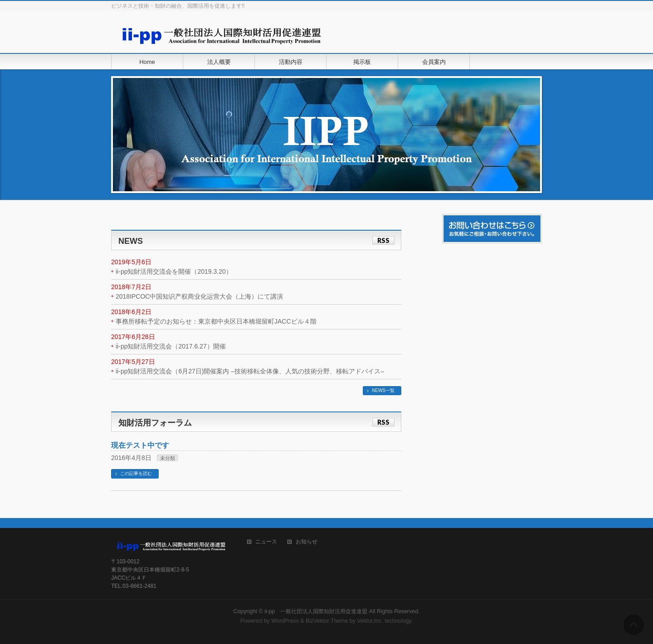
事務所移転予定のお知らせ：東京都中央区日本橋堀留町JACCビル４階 (216, 321)
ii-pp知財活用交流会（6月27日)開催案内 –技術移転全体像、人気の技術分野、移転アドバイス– (250, 371)
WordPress (285, 621)
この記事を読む (136, 473)
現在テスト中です (140, 445)
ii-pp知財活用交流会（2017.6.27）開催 (171, 346)
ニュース (266, 542)
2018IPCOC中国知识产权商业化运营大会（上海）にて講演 (199, 296)
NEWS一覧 (383, 390)
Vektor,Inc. (370, 621)
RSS (383, 240)
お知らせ (307, 542)
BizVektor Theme (327, 621)
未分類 (168, 458)
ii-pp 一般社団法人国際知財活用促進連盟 (316, 611)
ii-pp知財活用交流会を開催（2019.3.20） (174, 271)
